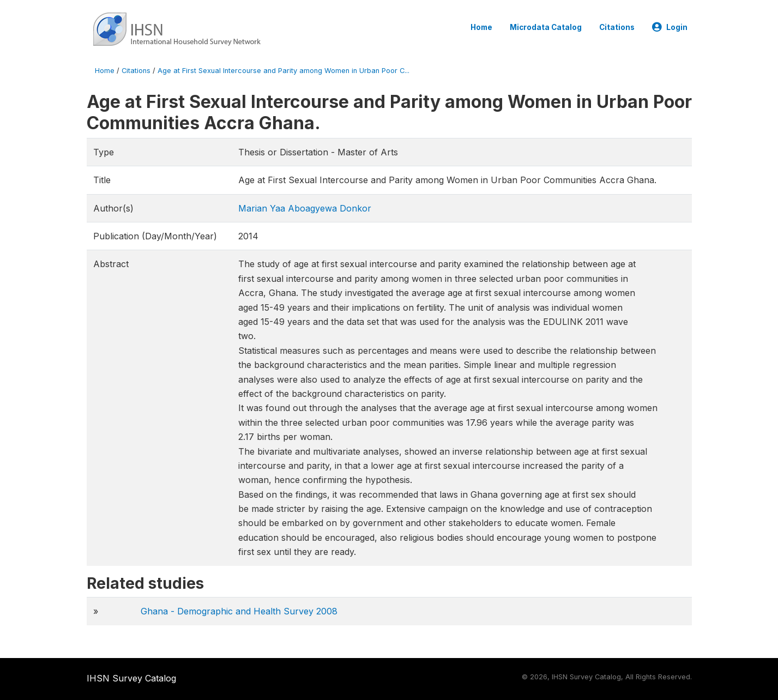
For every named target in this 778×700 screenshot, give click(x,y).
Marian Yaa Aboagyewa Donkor (305, 208)
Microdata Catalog (546, 27)
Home (481, 27)
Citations (617, 27)
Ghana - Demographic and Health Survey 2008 (239, 611)
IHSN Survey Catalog (131, 678)
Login (670, 27)
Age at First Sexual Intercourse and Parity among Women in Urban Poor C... (284, 71)
